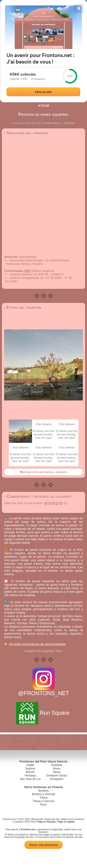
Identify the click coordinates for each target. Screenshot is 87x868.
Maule (57, 772)
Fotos (36, 123)
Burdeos (43, 791)
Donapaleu (57, 779)
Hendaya (30, 776)
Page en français (47, 822)
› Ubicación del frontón (26, 133)
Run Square (43, 713)
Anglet (30, 765)
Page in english (66, 822)
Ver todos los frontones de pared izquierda (37, 644)
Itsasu (57, 769)
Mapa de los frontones (73, 819)
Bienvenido (37, 819)
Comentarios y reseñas (59, 123)
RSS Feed (30, 822)
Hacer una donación (43, 845)
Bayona (30, 769)
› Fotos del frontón (23, 308)
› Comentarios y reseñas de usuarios (38, 496)
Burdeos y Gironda (43, 794)
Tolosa (43, 798)
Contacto (18, 822)
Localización (21, 123)
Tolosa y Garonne (43, 801)
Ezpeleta (57, 765)
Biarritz (30, 772)
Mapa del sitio (52, 819)
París (43, 805)
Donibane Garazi (57, 776)
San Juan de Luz (30, 779)
